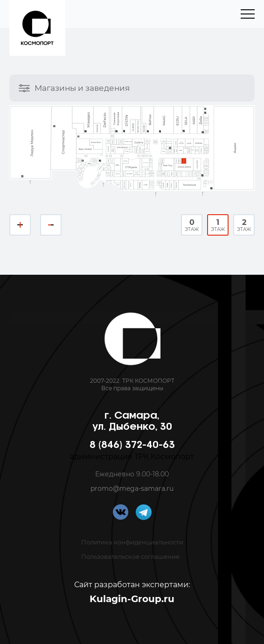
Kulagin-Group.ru (132, 599)
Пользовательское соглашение (130, 557)
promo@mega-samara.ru (132, 489)
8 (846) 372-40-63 (132, 445)
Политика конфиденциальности (132, 542)
